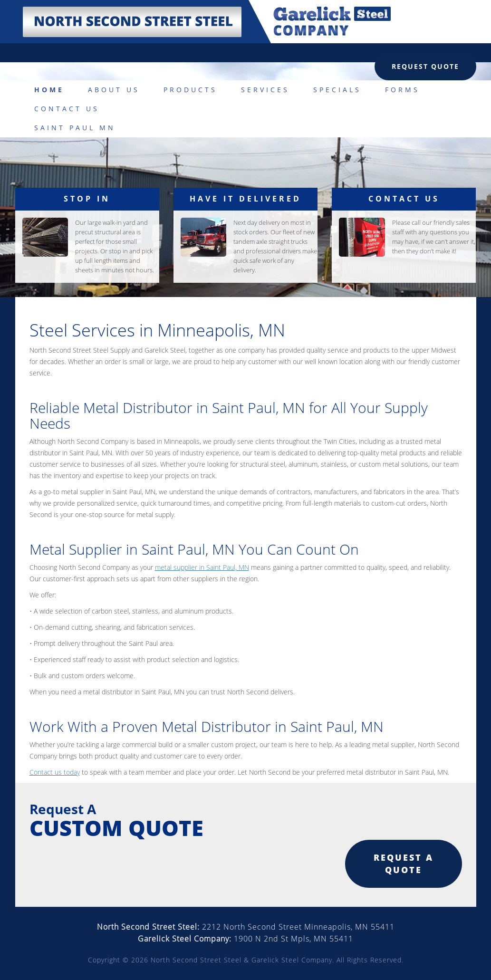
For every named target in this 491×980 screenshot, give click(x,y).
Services (265, 90)
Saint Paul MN (75, 128)
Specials (337, 90)
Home (49, 90)
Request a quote (404, 864)
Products (190, 90)
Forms (402, 90)
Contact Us (67, 109)
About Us (114, 90)
